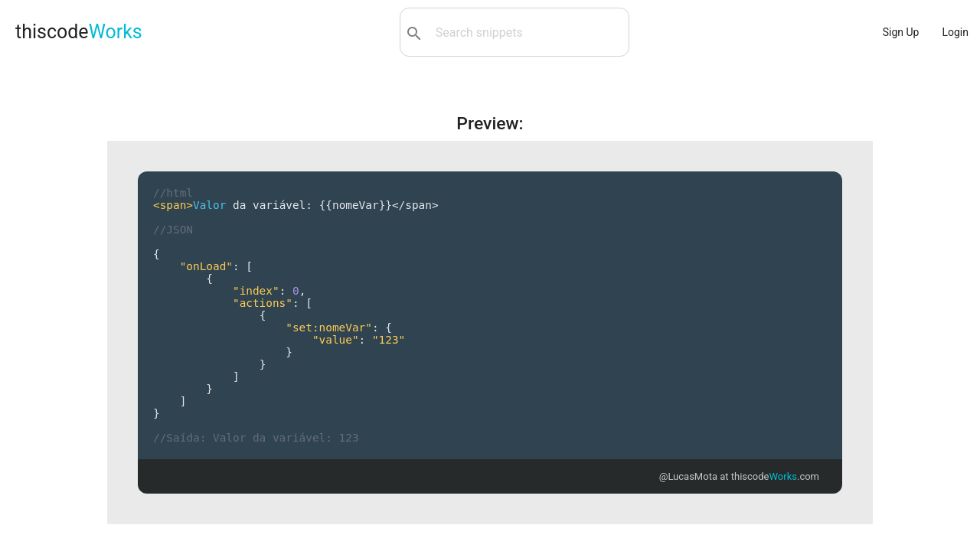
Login (955, 32)
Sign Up (901, 32)
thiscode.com (775, 476)
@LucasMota (688, 476)
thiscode (79, 32)
